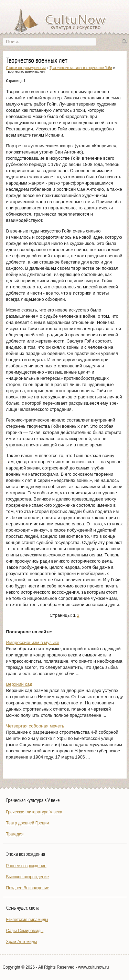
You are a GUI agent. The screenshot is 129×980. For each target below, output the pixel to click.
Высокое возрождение (28, 877)
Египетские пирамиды (27, 920)
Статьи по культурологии (26, 68)
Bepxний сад (19, 684)
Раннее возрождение (26, 866)
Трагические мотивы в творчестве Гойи (81, 68)
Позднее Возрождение (28, 888)
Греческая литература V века (34, 812)
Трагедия (15, 834)
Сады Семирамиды (25, 931)
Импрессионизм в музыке (33, 642)
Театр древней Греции (28, 823)
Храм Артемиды (22, 942)
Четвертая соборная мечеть (35, 726)
